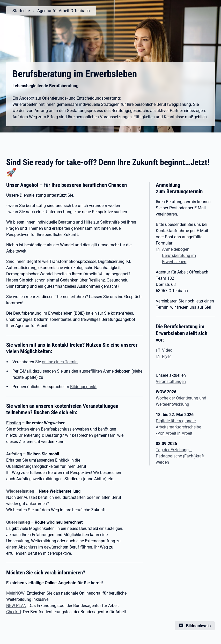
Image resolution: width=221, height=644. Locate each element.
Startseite (21, 11)
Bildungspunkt (83, 387)
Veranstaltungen (171, 382)
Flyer (166, 356)
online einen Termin (60, 362)
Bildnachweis (198, 626)
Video (167, 350)
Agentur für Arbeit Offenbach (64, 11)
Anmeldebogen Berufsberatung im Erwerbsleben (179, 256)
